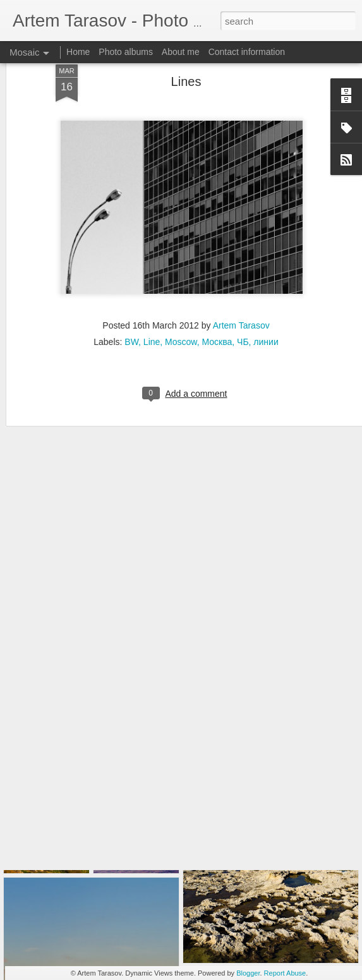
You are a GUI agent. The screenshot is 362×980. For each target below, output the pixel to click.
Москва (217, 290)
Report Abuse (285, 973)
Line (152, 290)
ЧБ (243, 290)
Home (78, 52)
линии (266, 290)
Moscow (181, 290)
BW (131, 290)
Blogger (248, 973)
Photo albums (126, 52)
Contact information (247, 52)
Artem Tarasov (241, 274)
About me (181, 52)
